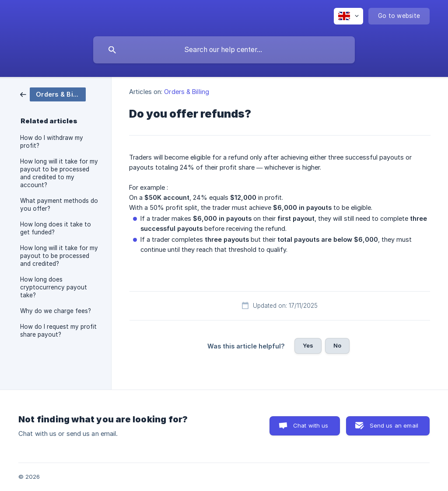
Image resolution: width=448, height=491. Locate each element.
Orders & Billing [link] (187, 92)
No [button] (337, 345)
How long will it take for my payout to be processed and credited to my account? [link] (59, 173)
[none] (348, 16)
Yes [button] (308, 345)
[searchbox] (224, 50)
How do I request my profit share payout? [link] (58, 331)
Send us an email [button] (394, 425)
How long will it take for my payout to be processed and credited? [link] (59, 256)
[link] (53, 94)
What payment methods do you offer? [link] (59, 205)
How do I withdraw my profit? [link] (52, 142)
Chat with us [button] (311, 425)
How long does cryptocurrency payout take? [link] (54, 287)
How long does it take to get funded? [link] (56, 228)
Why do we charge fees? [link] (56, 311)
